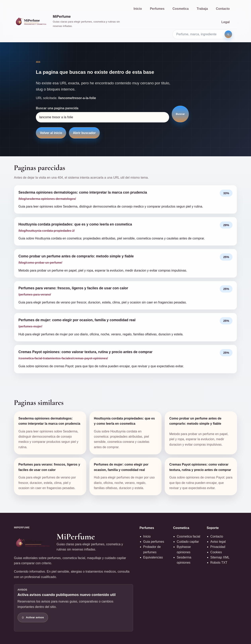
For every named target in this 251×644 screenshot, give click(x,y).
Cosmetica (181, 9)
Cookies (216, 552)
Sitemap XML (220, 557)
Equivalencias (153, 557)
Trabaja (202, 9)
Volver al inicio (51, 133)
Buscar (180, 114)
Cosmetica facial (188, 536)
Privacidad (218, 547)
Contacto (223, 9)
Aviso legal (218, 542)
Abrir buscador (84, 133)
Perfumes (157, 9)
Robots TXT (219, 563)
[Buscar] (228, 34)
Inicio (138, 9)
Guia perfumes (154, 542)
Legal (226, 22)
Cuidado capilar (188, 542)
